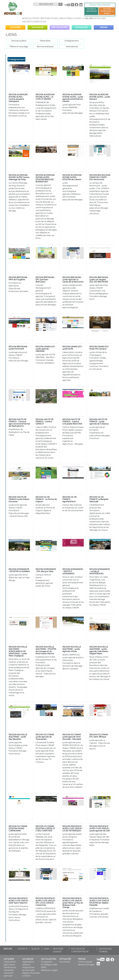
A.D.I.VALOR (37, 27)
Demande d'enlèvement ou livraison (107, 11)
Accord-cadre (29, 970)
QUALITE (36, 949)
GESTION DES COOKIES (105, 950)
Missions (26, 965)
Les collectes (59, 27)
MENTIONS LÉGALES (58, 950)
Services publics (19, 41)
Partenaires (45, 41)
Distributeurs (10, 967)
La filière (15, 27)
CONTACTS (23, 949)
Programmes (28, 967)
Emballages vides (49, 965)
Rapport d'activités (31, 973)
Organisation (28, 962)
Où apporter (47, 962)
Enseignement (72, 41)
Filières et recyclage (19, 47)
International (72, 47)
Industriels (9, 970)
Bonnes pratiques (45, 47)
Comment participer (9, 974)
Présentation (10, 962)
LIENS (46, 949)
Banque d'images (86, 965)
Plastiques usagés (49, 970)
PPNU (44, 967)
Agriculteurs (9, 965)
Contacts (27, 976)
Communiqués (85, 962)
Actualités (82, 27)
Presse (104, 27)
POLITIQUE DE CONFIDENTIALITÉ (80, 950)
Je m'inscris (65, 962)
